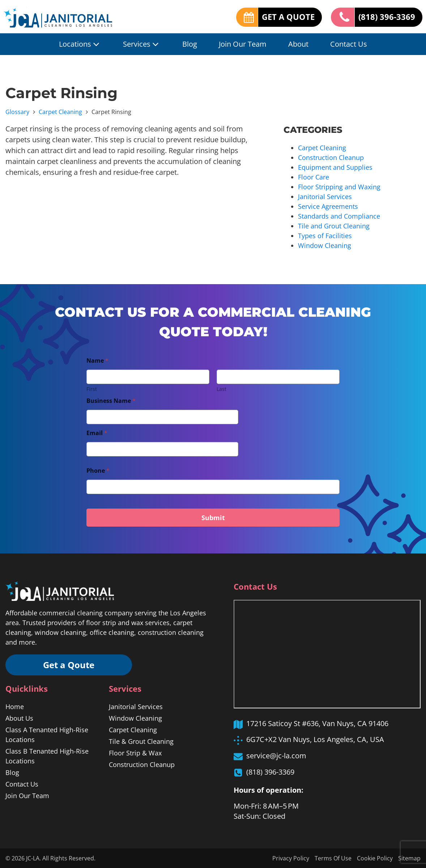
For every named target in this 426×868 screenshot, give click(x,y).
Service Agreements (328, 206)
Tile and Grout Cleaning (334, 226)
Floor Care (314, 177)
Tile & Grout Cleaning (141, 741)
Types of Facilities (325, 236)
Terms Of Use (333, 858)
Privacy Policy (291, 858)
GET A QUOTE (288, 17)
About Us (19, 718)
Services (142, 44)
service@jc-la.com (276, 756)
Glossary (17, 112)
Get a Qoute (69, 665)
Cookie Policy (375, 858)
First (92, 389)
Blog (190, 44)
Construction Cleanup (331, 157)
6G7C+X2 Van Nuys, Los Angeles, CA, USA (315, 739)
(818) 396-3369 (387, 17)
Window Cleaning (325, 245)
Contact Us (349, 44)
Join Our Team (243, 44)
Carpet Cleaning (60, 112)
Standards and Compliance (339, 216)
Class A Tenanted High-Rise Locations (47, 735)
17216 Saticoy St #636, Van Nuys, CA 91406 (317, 723)
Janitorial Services (325, 197)
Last (221, 389)
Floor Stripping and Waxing (339, 187)
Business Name (111, 401)
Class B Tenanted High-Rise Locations (47, 756)
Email (97, 433)
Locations (80, 44)
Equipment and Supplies (335, 167)
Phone (98, 471)
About (298, 44)
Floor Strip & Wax (135, 753)
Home (15, 707)
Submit (213, 518)
